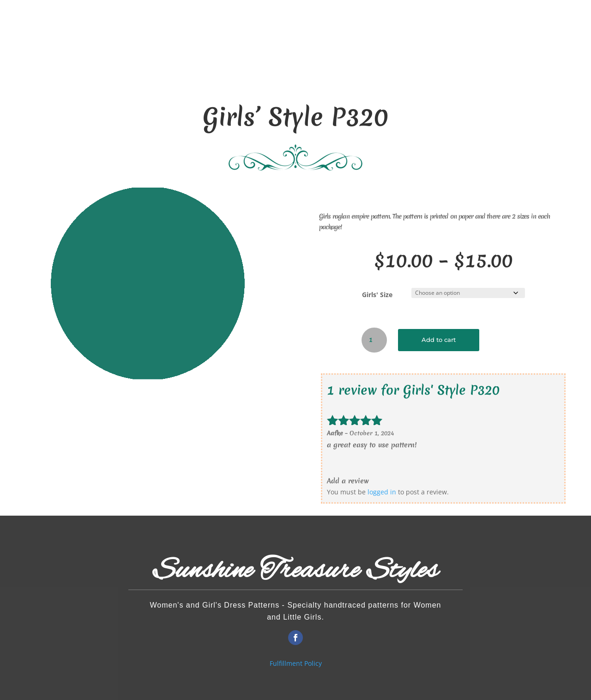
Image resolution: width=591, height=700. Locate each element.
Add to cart (439, 340)
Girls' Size (377, 295)
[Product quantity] (374, 340)
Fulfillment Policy (296, 663)
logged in (382, 492)
